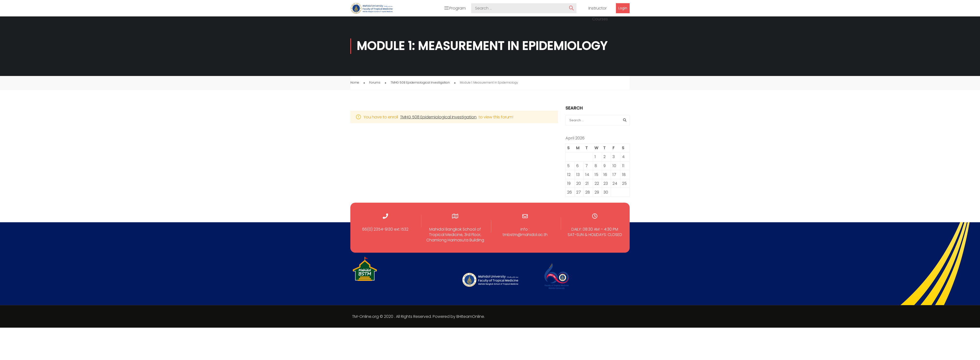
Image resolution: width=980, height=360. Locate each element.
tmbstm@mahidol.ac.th (525, 235)
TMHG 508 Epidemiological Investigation (420, 83)
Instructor (598, 9)
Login (623, 9)
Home (355, 83)
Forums (375, 83)
